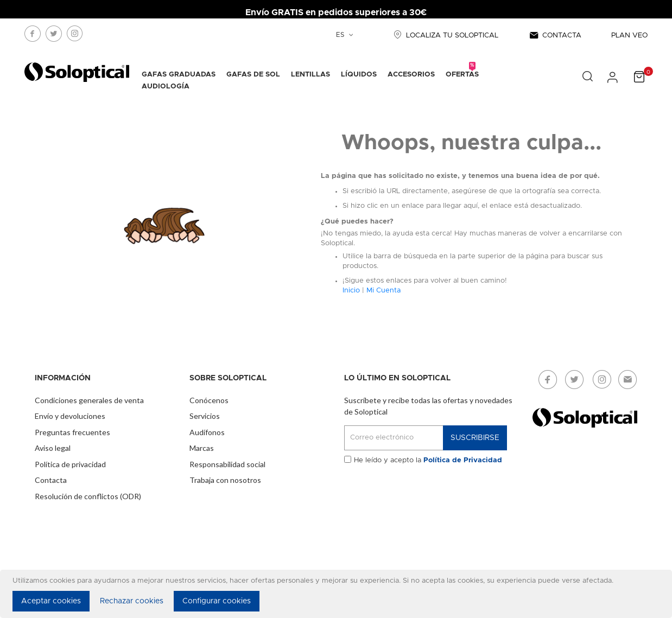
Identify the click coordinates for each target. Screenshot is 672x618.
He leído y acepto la (428, 460)
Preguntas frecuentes (72, 432)
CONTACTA (555, 36)
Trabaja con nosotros (225, 480)
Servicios (205, 416)
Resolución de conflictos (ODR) (88, 496)
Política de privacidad (70, 464)
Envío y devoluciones (70, 416)
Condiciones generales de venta (89, 400)
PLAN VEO (629, 36)
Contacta (51, 480)
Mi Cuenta (383, 291)
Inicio (351, 291)
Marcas (202, 448)
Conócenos (209, 400)
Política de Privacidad (463, 460)
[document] (338, 594)
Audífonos (207, 432)
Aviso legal (53, 448)
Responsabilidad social (227, 464)
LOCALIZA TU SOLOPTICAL (445, 36)
